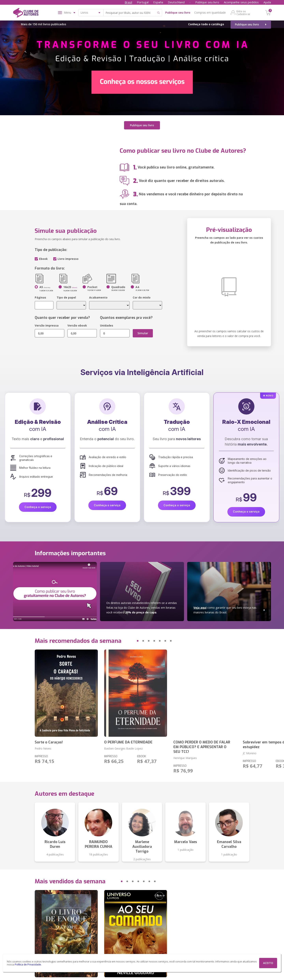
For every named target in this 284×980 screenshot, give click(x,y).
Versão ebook (77, 325)
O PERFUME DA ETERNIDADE (128, 742)
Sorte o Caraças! (49, 742)
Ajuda (267, 2)
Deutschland (176, 2)
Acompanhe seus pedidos (241, 2)
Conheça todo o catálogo (206, 24)
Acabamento (98, 297)
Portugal (143, 2)
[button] (130, 641)
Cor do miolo (142, 297)
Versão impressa (47, 325)
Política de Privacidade (28, 965)
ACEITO (268, 963)
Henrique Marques (185, 758)
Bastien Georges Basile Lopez (123, 748)
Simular (143, 333)
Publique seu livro (207, 2)
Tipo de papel (66, 297)
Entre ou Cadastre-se (243, 13)
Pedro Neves (43, 748)
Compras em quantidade (210, 13)
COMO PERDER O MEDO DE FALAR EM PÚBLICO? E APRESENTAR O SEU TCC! (202, 747)
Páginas (40, 297)
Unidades (107, 325)
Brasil (128, 2)
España (158, 2)
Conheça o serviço (38, 507)
